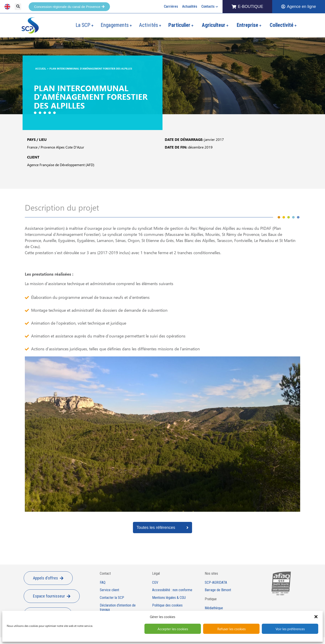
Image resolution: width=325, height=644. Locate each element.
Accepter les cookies (173, 629)
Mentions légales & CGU (169, 598)
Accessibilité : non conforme (172, 590)
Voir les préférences (290, 629)
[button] (316, 617)
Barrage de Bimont (218, 590)
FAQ (103, 583)
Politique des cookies (167, 605)
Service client (109, 590)
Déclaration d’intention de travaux (118, 608)
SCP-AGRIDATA (216, 583)
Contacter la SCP (112, 598)
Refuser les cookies (231, 629)
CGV (155, 583)
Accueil (41, 69)
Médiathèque (214, 608)
